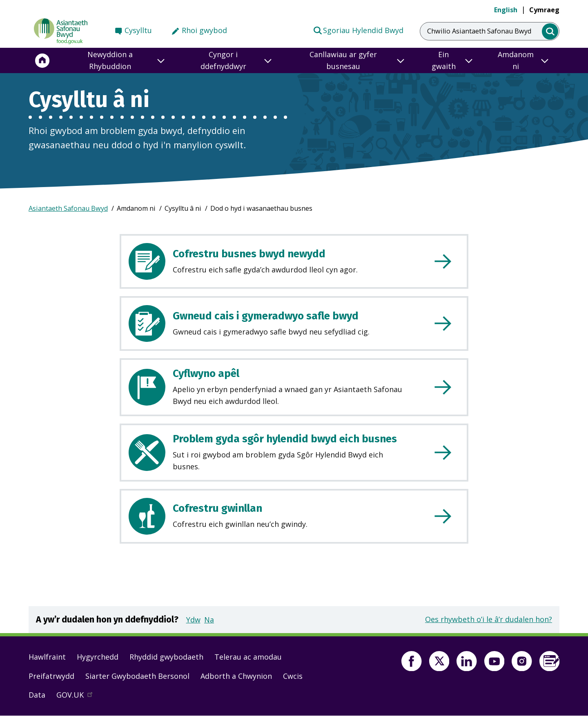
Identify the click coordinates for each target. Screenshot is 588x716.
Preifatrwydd (51, 676)
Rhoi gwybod (204, 30)
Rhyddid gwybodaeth (166, 657)
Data (37, 695)
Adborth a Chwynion (236, 676)
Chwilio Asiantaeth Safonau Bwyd (479, 31)
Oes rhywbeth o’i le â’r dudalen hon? (489, 619)
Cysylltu (138, 30)
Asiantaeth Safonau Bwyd (68, 208)
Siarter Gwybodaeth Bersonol (137, 676)
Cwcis (293, 676)
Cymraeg (544, 10)
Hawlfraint (47, 657)
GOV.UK (78, 697)
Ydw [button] (193, 620)
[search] (550, 32)
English (506, 10)
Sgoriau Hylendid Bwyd (358, 30)
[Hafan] (42, 60)
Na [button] (209, 620)
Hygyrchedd (98, 657)
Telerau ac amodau (248, 657)
